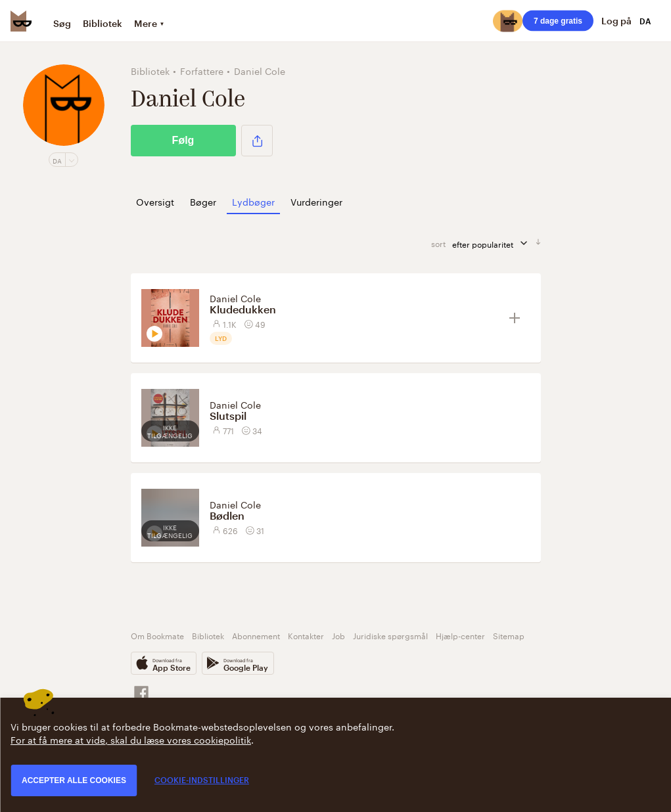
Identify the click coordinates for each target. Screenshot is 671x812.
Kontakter (306, 635)
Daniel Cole (235, 298)
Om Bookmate (157, 635)
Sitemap (509, 635)
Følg (183, 140)
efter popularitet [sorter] (494, 243)
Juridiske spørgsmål (390, 635)
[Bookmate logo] (21, 21)
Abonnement (256, 635)
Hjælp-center (460, 635)
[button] (257, 141)
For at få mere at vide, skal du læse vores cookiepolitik (131, 739)
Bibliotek (103, 23)
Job (338, 635)
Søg (62, 23)
